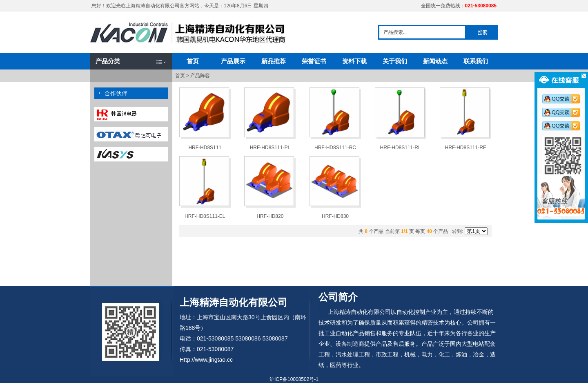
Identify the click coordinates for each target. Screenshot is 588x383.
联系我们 (476, 61)
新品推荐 (274, 61)
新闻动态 (435, 61)
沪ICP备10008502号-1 (294, 379)
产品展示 (233, 61)
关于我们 (395, 61)
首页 (193, 61)
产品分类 (108, 61)
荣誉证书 (314, 61)
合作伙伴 (116, 93)
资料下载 (354, 61)
